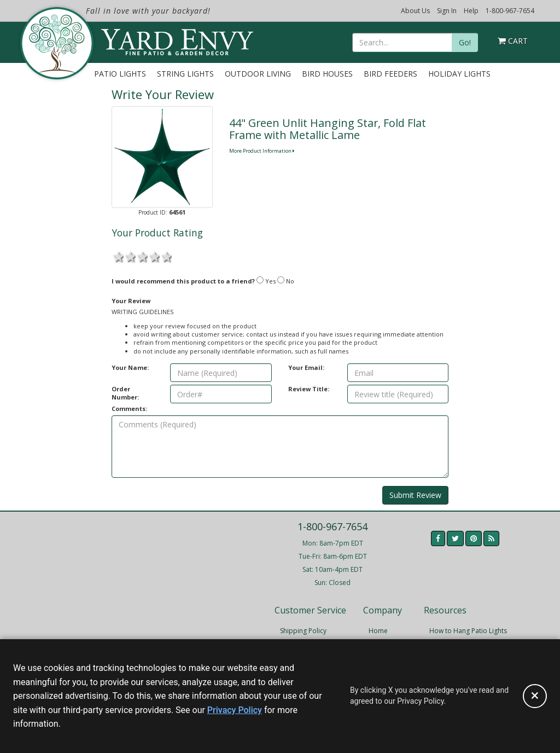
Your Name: (130, 367)
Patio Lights (120, 74)
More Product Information (262, 151)
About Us (415, 11)
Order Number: (125, 393)
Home (378, 631)
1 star (118, 256)
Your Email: (306, 367)
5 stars (166, 256)
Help (471, 11)
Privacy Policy (235, 710)
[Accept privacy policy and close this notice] (535, 696)
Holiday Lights (459, 74)
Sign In (447, 11)
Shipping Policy (303, 631)
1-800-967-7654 (510, 11)
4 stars (154, 256)
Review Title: (309, 389)
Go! (465, 42)
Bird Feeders (390, 74)
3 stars (142, 256)
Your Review (131, 301)
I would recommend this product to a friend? (183, 281)
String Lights (185, 74)
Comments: (129, 409)
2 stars (130, 256)
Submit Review (415, 495)
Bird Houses (327, 74)
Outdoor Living (258, 74)
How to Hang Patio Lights (468, 631)
